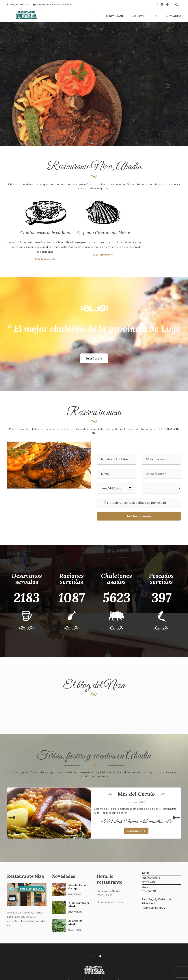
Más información (16, 259)
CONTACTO (173, 16)
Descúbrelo (94, 358)
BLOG (156, 16)
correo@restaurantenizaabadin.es (54, 4)
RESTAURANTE (116, 16)
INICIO (95, 16)
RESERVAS (138, 16)
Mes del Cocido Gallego (78, 887)
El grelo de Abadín (75, 922)
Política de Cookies (153, 908)
